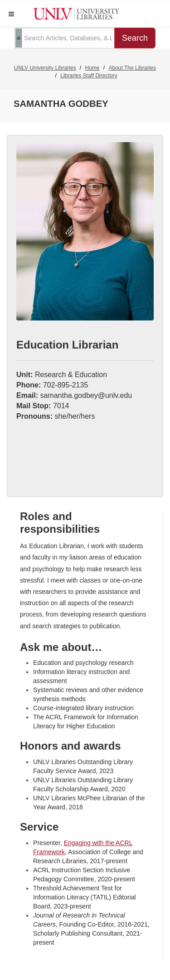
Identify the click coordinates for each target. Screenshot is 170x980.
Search (135, 38)
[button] (11, 14)
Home (92, 68)
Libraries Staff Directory (89, 76)
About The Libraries (133, 68)
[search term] (65, 38)
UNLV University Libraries (45, 68)
